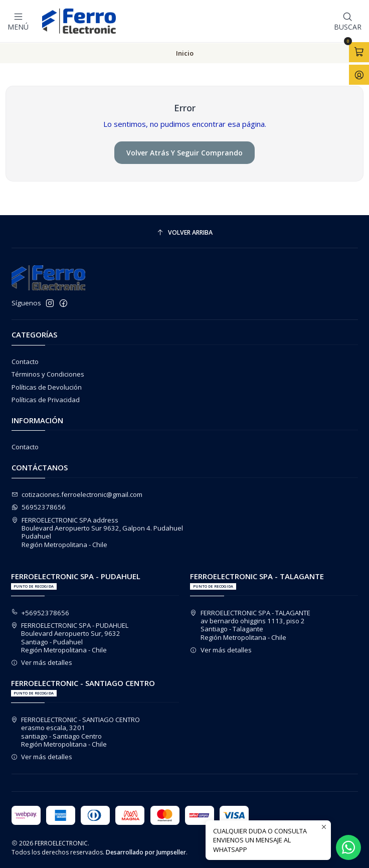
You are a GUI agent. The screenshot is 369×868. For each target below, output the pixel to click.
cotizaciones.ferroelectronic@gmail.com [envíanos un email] (77, 494)
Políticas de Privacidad (46, 399)
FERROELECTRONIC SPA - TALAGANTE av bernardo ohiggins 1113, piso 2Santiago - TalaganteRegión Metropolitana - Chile (250, 625)
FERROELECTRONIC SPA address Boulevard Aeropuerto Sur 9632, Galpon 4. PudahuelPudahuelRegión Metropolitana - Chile (98, 532)
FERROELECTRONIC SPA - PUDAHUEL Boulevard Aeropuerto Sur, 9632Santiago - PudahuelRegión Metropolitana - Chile (70, 637)
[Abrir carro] (359, 52)
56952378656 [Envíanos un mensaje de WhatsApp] (39, 506)
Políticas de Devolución (47, 387)
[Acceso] (359, 75)
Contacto (25, 361)
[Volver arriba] (185, 232)
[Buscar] (348, 21)
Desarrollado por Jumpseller (146, 852)
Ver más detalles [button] (42, 662)
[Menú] (18, 21)
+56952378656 (40, 612)
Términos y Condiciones (48, 374)
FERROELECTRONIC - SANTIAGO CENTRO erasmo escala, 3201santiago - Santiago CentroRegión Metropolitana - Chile (76, 731)
